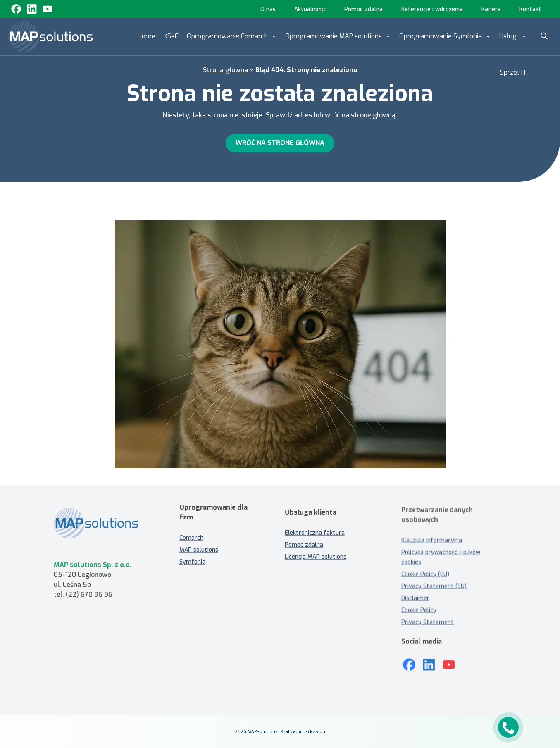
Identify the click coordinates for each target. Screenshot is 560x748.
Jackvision (315, 732)
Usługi (513, 36)
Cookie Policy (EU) (425, 574)
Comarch (191, 532)
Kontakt (530, 9)
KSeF (171, 36)
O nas (268, 9)
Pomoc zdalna (363, 9)
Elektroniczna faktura (315, 540)
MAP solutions (199, 544)
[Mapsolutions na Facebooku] (409, 659)
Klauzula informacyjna (432, 540)
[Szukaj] (544, 36)
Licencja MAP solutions (316, 563)
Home (147, 36)
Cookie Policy (419, 610)
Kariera (491, 9)
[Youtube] (48, 9)
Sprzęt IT (514, 73)
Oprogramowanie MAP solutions (338, 36)
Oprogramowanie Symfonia (445, 36)
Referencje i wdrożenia (432, 9)
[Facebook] (16, 9)
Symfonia (192, 556)
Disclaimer (415, 598)
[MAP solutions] (50, 37)
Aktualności (310, 9)
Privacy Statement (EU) (434, 586)
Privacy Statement (428, 622)
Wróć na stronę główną (280, 143)
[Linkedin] (32, 9)
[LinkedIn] (429, 659)
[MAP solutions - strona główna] (104, 530)
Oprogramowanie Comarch (232, 36)
